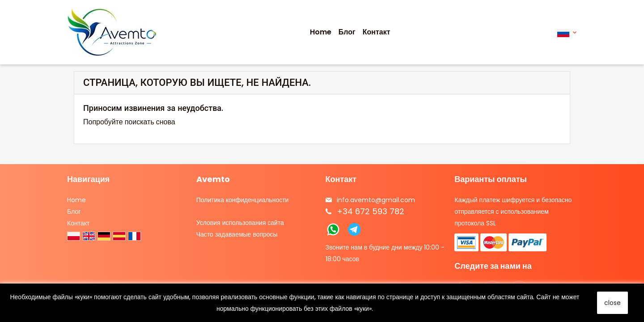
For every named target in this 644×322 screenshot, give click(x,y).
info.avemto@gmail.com (376, 200)
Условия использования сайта (240, 223)
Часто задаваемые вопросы (237, 234)
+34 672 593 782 (371, 211)
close (612, 303)
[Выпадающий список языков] (567, 32)
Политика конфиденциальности (243, 200)
